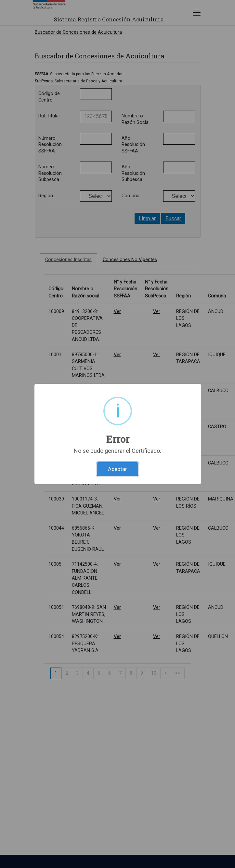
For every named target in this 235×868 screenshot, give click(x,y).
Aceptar (117, 469)
